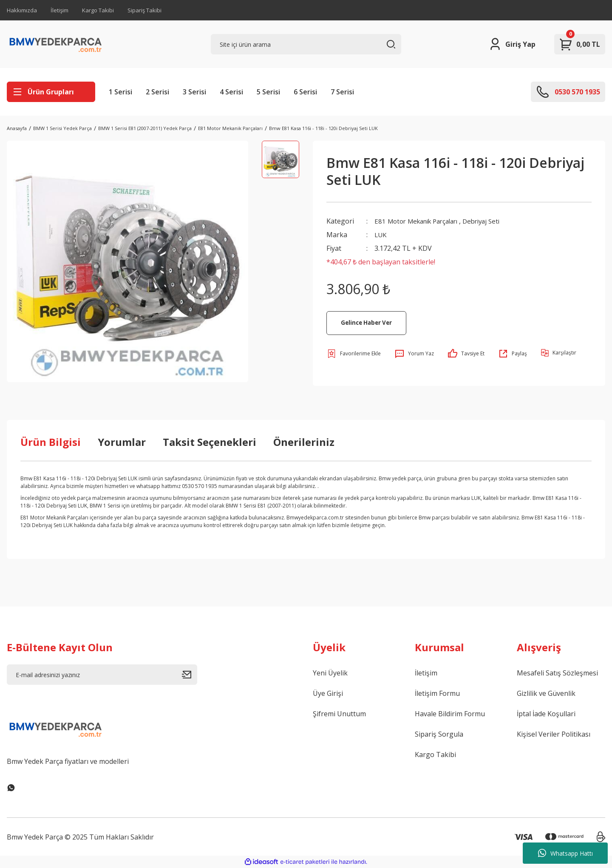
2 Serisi (157, 92)
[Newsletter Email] (102, 675)
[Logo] (56, 44)
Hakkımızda (22, 10)
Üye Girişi (328, 693)
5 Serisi (268, 92)
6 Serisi (305, 92)
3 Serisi (194, 92)
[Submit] (190, 675)
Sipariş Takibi (144, 10)
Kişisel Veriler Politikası (554, 734)
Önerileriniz (304, 442)
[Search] (306, 44)
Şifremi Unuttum (339, 714)
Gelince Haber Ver (366, 323)
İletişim (59, 10)
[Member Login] (512, 44)
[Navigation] (51, 92)
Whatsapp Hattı (565, 853)
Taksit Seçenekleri (210, 442)
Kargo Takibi (98, 10)
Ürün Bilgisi (51, 442)
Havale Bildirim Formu (450, 714)
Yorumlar (122, 442)
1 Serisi (120, 92)
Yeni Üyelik (330, 673)
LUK (381, 235)
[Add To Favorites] (354, 354)
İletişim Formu (437, 693)
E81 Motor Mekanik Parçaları (421, 221)
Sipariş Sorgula (439, 734)
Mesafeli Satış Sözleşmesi (557, 673)
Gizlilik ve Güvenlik (546, 693)
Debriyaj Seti (492, 221)
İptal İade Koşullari (546, 714)
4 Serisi (231, 92)
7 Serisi (342, 92)
